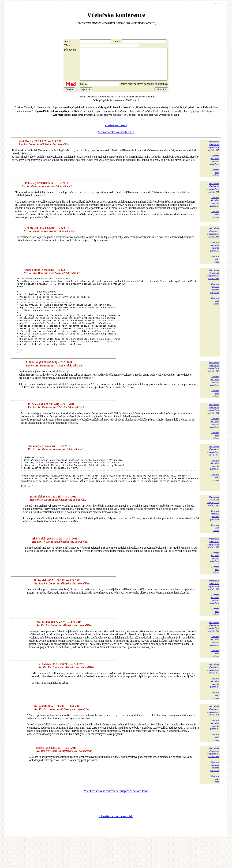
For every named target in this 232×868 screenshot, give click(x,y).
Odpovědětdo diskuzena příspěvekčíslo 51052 (213, 388)
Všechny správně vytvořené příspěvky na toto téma (116, 819)
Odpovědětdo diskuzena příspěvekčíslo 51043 (213, 239)
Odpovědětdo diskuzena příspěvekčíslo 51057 (213, 472)
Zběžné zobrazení (116, 132)
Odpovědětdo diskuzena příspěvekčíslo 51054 (213, 430)
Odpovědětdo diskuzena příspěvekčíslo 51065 (213, 697)
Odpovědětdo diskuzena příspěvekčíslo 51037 (213, 152)
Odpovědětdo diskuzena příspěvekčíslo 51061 (213, 739)
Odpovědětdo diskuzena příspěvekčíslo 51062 (213, 655)
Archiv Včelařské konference (116, 138)
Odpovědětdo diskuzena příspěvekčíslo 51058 (213, 529)
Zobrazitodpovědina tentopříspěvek (215, 166)
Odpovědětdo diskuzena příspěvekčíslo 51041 (213, 194)
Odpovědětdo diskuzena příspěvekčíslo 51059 (213, 571)
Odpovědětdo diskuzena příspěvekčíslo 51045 (213, 280)
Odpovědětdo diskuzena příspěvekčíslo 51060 (213, 613)
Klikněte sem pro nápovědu (116, 845)
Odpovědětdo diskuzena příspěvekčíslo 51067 (213, 781)
